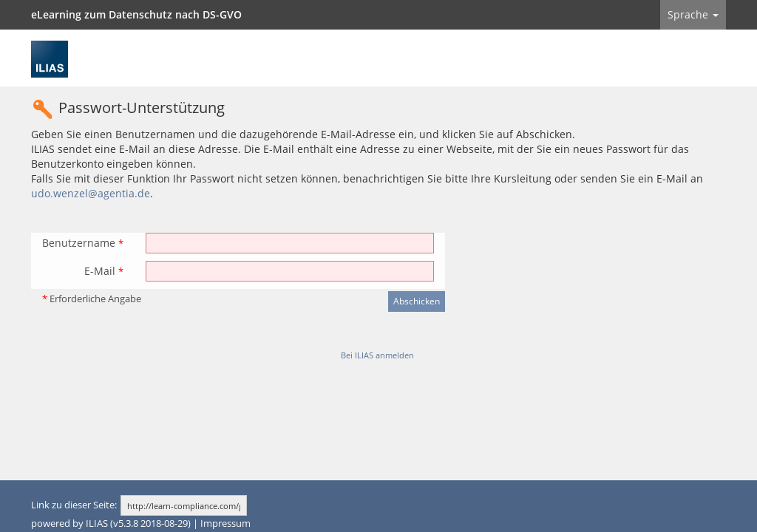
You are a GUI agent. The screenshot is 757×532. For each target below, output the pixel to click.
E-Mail (104, 271)
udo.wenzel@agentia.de (91, 193)
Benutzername (83, 243)
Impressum (225, 524)
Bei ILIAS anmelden (377, 355)
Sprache (693, 14)
